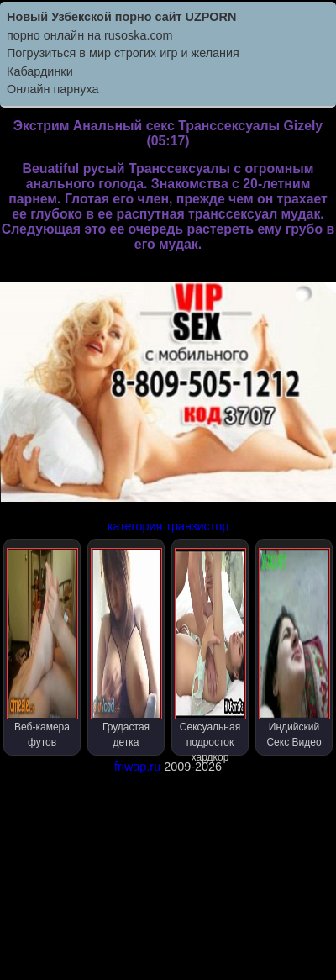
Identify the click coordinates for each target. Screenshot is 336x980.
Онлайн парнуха (53, 89)
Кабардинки (40, 71)
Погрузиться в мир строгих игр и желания (123, 53)
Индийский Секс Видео (294, 648)
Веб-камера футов (42, 648)
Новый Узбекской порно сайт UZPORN (121, 17)
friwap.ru (137, 767)
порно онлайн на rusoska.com (90, 35)
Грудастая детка (126, 648)
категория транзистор (168, 526)
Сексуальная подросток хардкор (210, 652)
